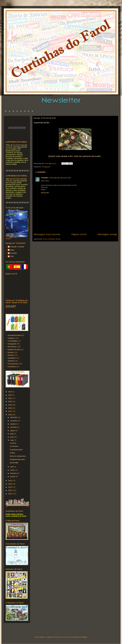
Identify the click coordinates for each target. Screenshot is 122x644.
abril (12, 467)
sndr (65, 637)
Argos (12, 250)
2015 (10, 481)
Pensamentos (13, 364)
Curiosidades (13, 341)
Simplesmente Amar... (18, 459)
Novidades (12, 358)
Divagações (46, 167)
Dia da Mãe (14, 463)
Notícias (11, 355)
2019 (10, 405)
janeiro (13, 477)
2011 (10, 494)
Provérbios (12, 367)
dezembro (14, 417)
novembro (14, 421)
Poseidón (45, 178)
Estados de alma (14, 350)
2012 (10, 490)
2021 (10, 398)
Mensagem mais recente (47, 234)
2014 (10, 484)
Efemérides (12, 347)
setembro (14, 427)
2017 (10, 411)
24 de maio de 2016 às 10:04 (60, 178)
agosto (13, 431)
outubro (13, 424)
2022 (10, 395)
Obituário (11, 361)
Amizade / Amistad (17, 247)
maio (12, 440)
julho (12, 434)
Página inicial (79, 234)
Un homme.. (14, 446)
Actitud (12, 453)
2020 (10, 401)
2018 (10, 408)
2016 (10, 415)
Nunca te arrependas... (18, 456)
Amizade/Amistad (14, 335)
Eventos (11, 352)
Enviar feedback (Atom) (52, 239)
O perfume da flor (16, 450)
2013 (10, 487)
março (13, 470)
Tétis (12, 256)
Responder (45, 193)
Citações (11, 338)
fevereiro (14, 473)
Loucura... (13, 443)
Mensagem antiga (107, 234)
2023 (10, 392)
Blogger (84, 637)
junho (12, 437)
